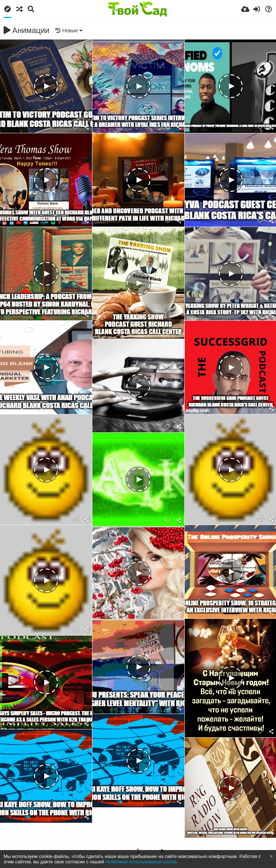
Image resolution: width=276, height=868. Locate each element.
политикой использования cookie (141, 862)
